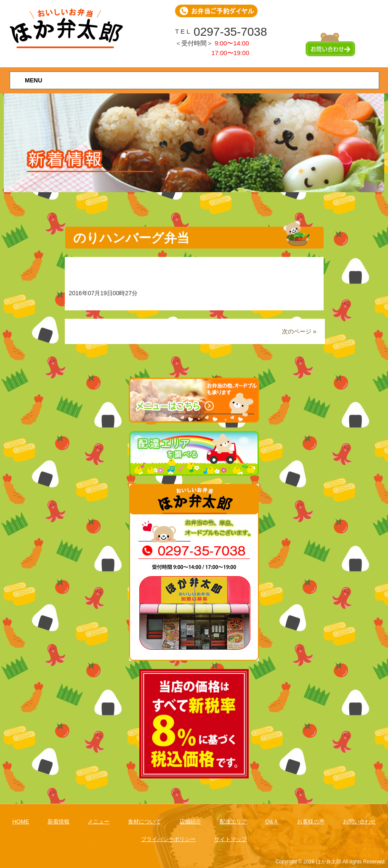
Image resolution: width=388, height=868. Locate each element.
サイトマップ (231, 839)
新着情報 (58, 822)
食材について (144, 822)
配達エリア (233, 822)
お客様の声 (311, 822)
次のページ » (299, 331)
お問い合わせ (359, 822)
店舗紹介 (190, 822)
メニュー (98, 822)
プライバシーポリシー (168, 839)
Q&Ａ (272, 822)
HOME (21, 822)
